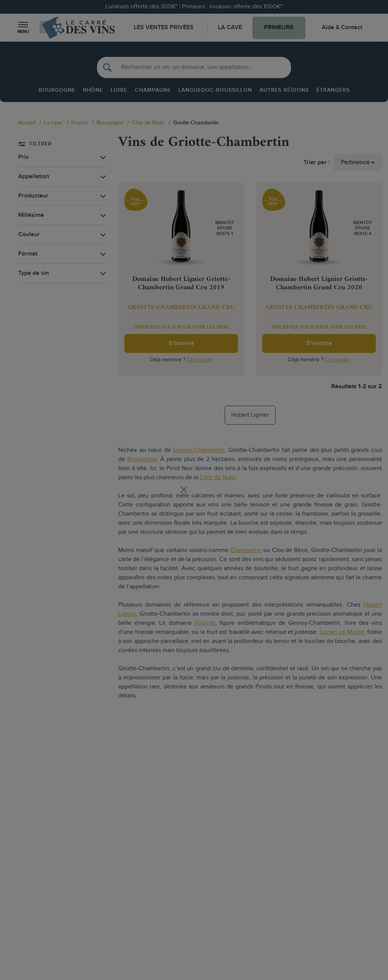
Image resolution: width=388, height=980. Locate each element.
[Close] (184, 490)
